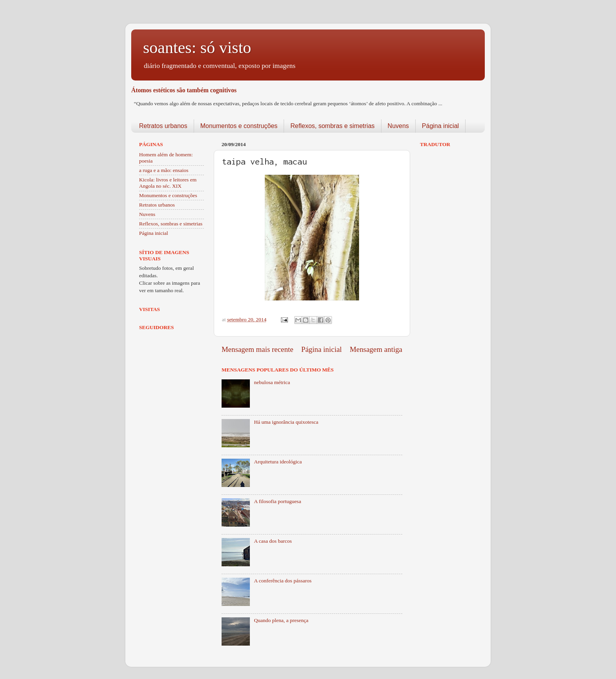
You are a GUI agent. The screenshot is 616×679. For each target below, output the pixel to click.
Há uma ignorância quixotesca (286, 422)
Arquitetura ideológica (278, 462)
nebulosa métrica (272, 382)
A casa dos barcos (273, 541)
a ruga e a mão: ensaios (164, 170)
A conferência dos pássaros (283, 581)
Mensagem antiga (376, 349)
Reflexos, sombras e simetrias (332, 126)
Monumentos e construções (239, 126)
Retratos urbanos (163, 126)
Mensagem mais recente (258, 349)
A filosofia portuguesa (277, 501)
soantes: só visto (197, 48)
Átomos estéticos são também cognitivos (184, 90)
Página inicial (440, 126)
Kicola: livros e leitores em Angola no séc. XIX (168, 183)
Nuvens (398, 126)
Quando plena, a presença (281, 620)
